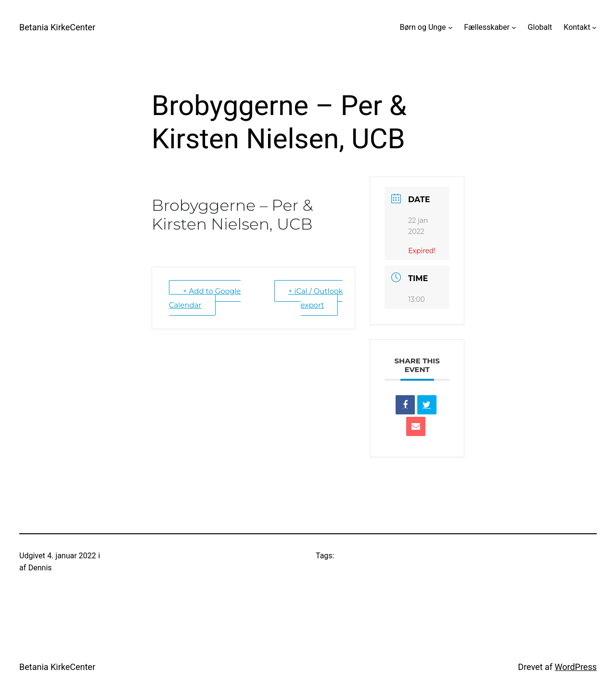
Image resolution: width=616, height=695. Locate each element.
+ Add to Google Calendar (205, 298)
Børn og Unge (423, 27)
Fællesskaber (487, 27)
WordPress (576, 667)
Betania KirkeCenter (57, 27)
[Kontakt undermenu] (594, 27)
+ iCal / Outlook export (315, 298)
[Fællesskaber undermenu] (514, 27)
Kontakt (577, 27)
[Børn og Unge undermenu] (450, 27)
